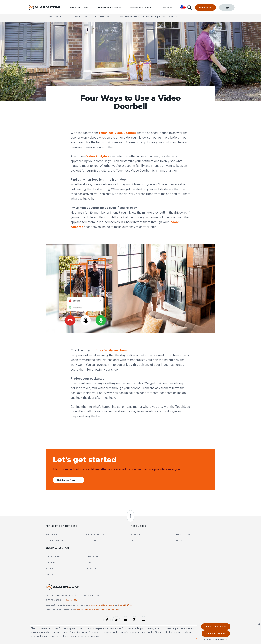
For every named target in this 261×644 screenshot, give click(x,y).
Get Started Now (70, 490)
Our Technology (172, 547)
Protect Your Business (112, 9)
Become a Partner (54, 553)
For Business (103, 20)
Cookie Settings (216, 640)
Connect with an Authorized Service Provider (97, 604)
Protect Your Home (81, 9)
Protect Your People (143, 9)
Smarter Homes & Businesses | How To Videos (148, 20)
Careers (168, 565)
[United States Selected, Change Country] (184, 6)
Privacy (168, 559)
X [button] (259, 624)
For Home (80, 20)
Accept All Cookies (216, 626)
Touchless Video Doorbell (117, 133)
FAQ (107, 553)
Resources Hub (55, 20)
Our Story (169, 553)
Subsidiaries (197, 559)
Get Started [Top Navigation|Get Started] (206, 6)
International (79, 553)
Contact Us (137, 553)
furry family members (111, 354)
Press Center (198, 547)
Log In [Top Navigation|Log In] (227, 6)
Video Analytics (98, 157)
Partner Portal (53, 547)
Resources (169, 9)
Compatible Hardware (143, 547)
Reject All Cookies (216, 633)
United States (207, 587)
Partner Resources (81, 547)
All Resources (111, 547)
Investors (196, 553)
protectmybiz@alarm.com (101, 596)
